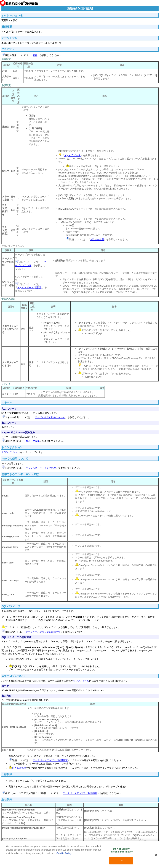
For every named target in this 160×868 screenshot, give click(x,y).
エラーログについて (13, 676)
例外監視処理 (19, 768)
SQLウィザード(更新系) (30, 288)
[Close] (156, 855)
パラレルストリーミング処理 (41, 468)
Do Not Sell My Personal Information (121, 850)
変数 (35, 55)
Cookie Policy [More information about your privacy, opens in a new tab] (64, 853)
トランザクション (11, 452)
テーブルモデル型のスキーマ (50, 417)
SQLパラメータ (11, 606)
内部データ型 (97, 239)
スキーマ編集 (33, 441)
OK (121, 861)
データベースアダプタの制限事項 (43, 632)
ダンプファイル (81, 681)
